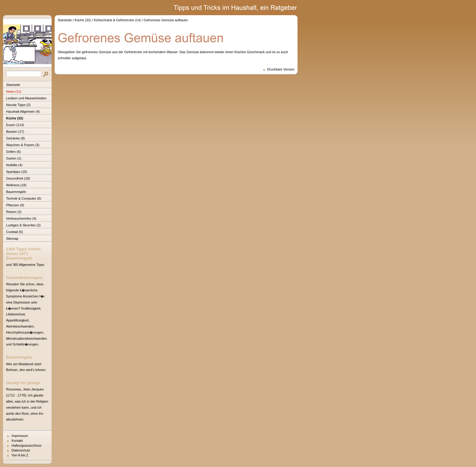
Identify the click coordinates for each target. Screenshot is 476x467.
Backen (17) (15, 132)
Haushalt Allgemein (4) (23, 112)
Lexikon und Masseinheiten (26, 98)
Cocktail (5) (15, 232)
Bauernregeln (16, 192)
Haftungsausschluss (26, 445)
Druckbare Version (281, 69)
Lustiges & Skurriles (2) (23, 225)
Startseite (13, 85)
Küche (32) (15, 118)
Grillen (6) (13, 152)
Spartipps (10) (17, 172)
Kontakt (17, 441)
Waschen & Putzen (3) (23, 145)
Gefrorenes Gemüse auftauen (166, 20)
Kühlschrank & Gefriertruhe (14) (117, 20)
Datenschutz (21, 450)
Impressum (20, 436)
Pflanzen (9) (15, 205)
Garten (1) (14, 158)
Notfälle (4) (14, 165)
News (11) (14, 91)
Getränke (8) (15, 138)
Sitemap (12, 239)
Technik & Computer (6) (24, 198)
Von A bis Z (20, 455)
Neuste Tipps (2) (18, 105)
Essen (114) (15, 125)
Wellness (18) (16, 185)
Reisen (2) (14, 212)
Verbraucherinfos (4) (21, 218)
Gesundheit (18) (18, 178)
